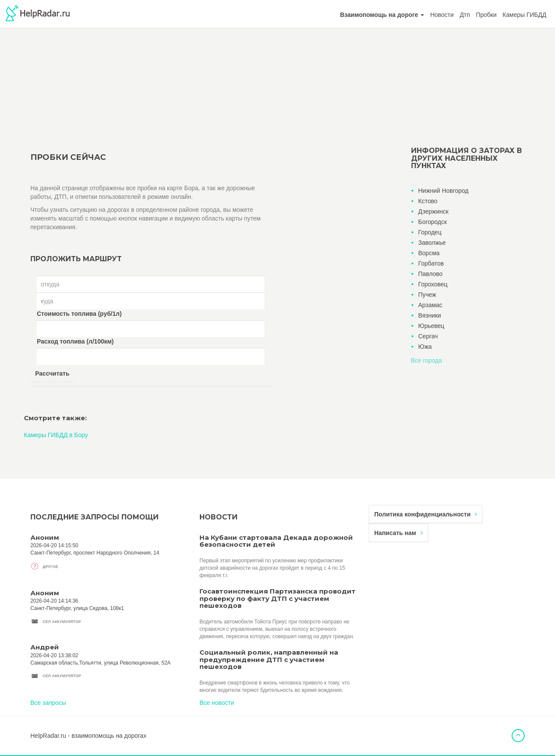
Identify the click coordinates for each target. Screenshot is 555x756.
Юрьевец (431, 326)
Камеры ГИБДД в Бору (56, 435)
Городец (430, 232)
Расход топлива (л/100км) (75, 341)
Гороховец (433, 284)
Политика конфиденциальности (426, 514)
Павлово (431, 274)
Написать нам (398, 533)
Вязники (430, 315)
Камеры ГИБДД (524, 15)
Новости (442, 15)
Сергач (428, 336)
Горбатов (431, 263)
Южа (425, 347)
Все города (427, 360)
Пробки (486, 15)
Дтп (465, 15)
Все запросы (48, 703)
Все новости (217, 703)
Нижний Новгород (444, 191)
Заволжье (432, 243)
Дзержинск (434, 211)
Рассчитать (52, 373)
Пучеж (427, 295)
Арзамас (431, 305)
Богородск (433, 222)
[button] (382, 15)
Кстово (428, 201)
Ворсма (429, 253)
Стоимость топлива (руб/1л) (79, 314)
